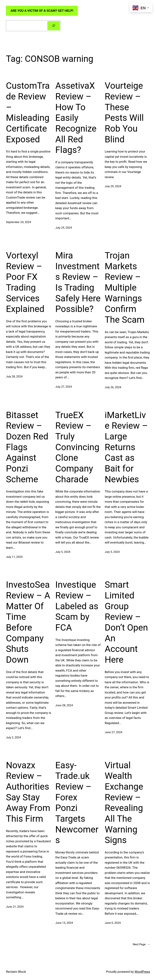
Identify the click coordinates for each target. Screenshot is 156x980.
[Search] (54, 26)
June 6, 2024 (113, 923)
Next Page (141, 944)
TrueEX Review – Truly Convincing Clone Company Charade (77, 447)
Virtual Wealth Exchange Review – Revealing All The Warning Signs (124, 803)
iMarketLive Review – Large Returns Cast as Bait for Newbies (126, 447)
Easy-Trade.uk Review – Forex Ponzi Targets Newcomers (77, 803)
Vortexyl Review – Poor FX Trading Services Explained (25, 282)
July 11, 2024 (14, 557)
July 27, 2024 (64, 387)
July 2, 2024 (13, 737)
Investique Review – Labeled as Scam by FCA (77, 606)
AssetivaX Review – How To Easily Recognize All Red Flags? (76, 118)
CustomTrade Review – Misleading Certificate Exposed (28, 112)
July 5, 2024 (63, 552)
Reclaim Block (16, 972)
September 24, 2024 (18, 222)
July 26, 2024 (113, 387)
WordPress (142, 972)
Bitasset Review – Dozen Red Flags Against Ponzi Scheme (27, 447)
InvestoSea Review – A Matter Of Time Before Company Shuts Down (28, 622)
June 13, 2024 (64, 923)
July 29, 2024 (64, 228)
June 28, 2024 (64, 705)
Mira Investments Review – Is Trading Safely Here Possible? (78, 282)
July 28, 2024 (14, 377)
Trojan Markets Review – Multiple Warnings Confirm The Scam (125, 288)
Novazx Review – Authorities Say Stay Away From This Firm (28, 792)
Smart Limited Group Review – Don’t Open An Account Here (126, 622)
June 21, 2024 (15, 907)
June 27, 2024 (114, 732)
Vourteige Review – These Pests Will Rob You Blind (124, 112)
